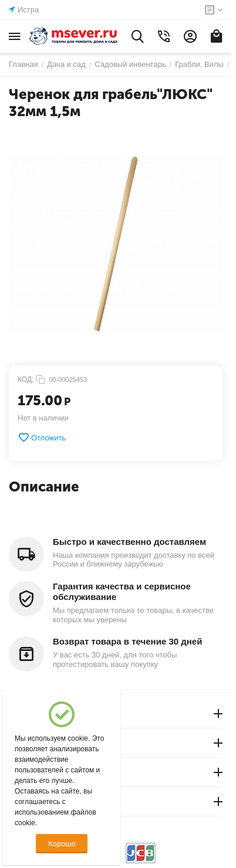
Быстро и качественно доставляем (129, 542)
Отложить (42, 438)
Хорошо (62, 844)
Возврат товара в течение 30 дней (127, 641)
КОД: (26, 379)
